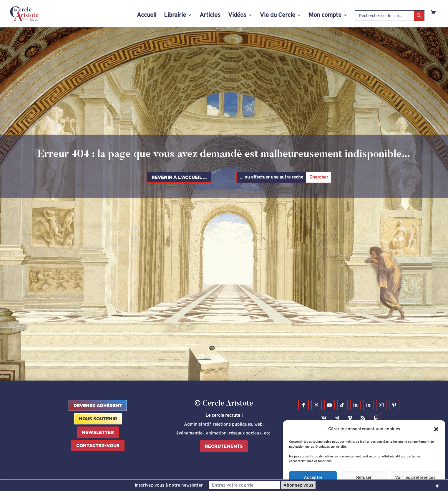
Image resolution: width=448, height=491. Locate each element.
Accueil (147, 15)
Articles (210, 15)
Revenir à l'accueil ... (179, 177)
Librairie (175, 15)
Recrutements (224, 446)
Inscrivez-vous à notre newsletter (169, 485)
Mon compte (325, 15)
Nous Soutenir (98, 419)
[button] (436, 437)
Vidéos (237, 15)
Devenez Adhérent (98, 405)
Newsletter (98, 432)
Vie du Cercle (278, 15)
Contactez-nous (98, 445)
